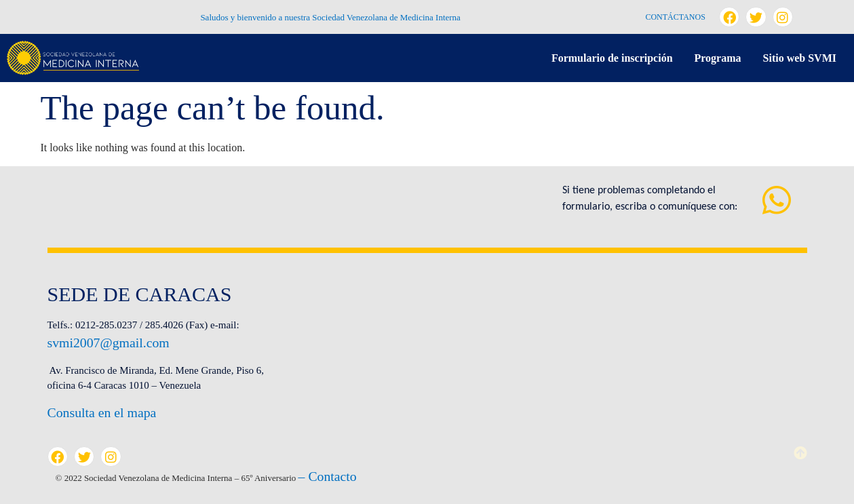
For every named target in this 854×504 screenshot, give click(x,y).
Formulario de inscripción (612, 58)
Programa (718, 58)
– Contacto (328, 476)
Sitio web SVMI (800, 58)
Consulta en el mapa (102, 412)
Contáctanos (675, 17)
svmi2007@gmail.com (109, 343)
